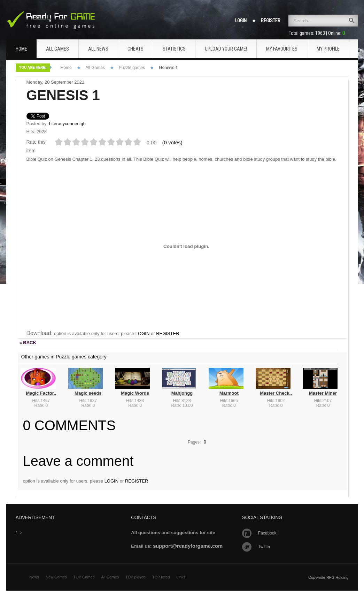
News (34, 577)
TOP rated (161, 577)
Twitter (264, 547)
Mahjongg (182, 393)
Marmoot (229, 393)
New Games (56, 577)
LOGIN (142, 333)
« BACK (28, 343)
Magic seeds (88, 393)
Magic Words (135, 393)
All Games (95, 68)
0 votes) (173, 142)
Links (181, 577)
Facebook (267, 533)
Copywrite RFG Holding (328, 577)
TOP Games (84, 577)
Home (66, 68)
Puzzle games (132, 68)
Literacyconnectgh (68, 124)
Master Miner (323, 393)
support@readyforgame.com (188, 546)
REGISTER (168, 333)
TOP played (135, 577)
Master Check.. (276, 393)
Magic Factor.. (41, 393)
